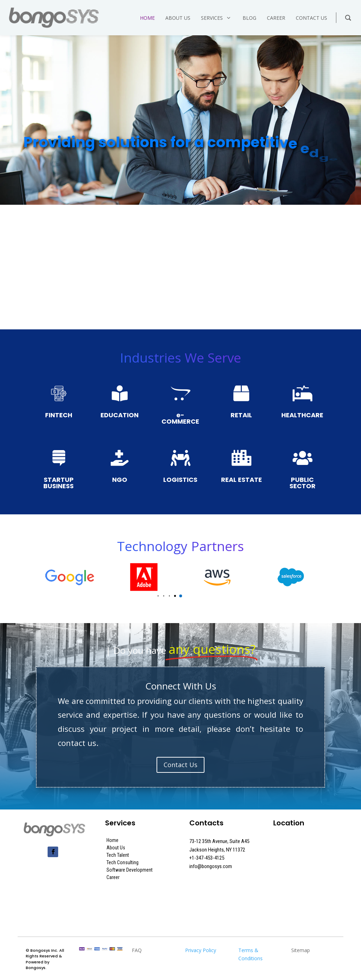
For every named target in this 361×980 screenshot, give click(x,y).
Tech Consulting (123, 862)
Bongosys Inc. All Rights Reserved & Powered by (45, 956)
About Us (116, 848)
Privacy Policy (201, 950)
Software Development (130, 870)
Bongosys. (36, 968)
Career (113, 877)
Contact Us (180, 765)
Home (112, 840)
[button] (158, 596)
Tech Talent (118, 855)
